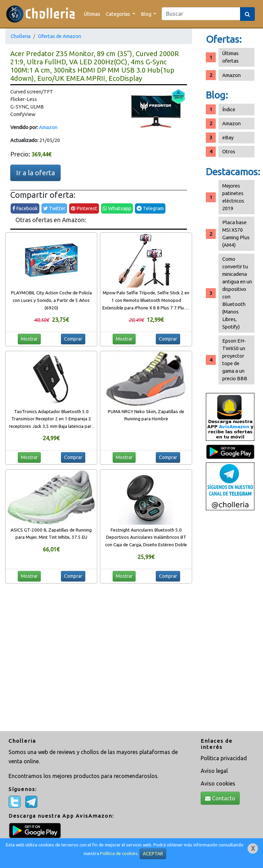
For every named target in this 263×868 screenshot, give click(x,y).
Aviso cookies (218, 783)
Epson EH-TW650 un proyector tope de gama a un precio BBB (235, 360)
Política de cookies (119, 853)
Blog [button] (147, 14)
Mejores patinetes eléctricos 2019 (233, 197)
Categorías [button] (118, 14)
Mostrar (29, 339)
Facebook (25, 208)
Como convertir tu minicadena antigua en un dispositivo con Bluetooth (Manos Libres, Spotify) (237, 293)
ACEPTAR (153, 854)
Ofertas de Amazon (60, 36)
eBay (228, 137)
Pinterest (84, 208)
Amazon (48, 127)
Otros (229, 151)
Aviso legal (214, 771)
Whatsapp (117, 208)
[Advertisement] (230, 622)
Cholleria (21, 36)
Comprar (73, 339)
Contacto (220, 798)
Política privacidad (224, 758)
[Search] (201, 14)
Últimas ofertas (230, 57)
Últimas (92, 14)
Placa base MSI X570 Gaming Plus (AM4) (236, 234)
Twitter (54, 208)
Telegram (150, 208)
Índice (229, 109)
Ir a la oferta (35, 173)
